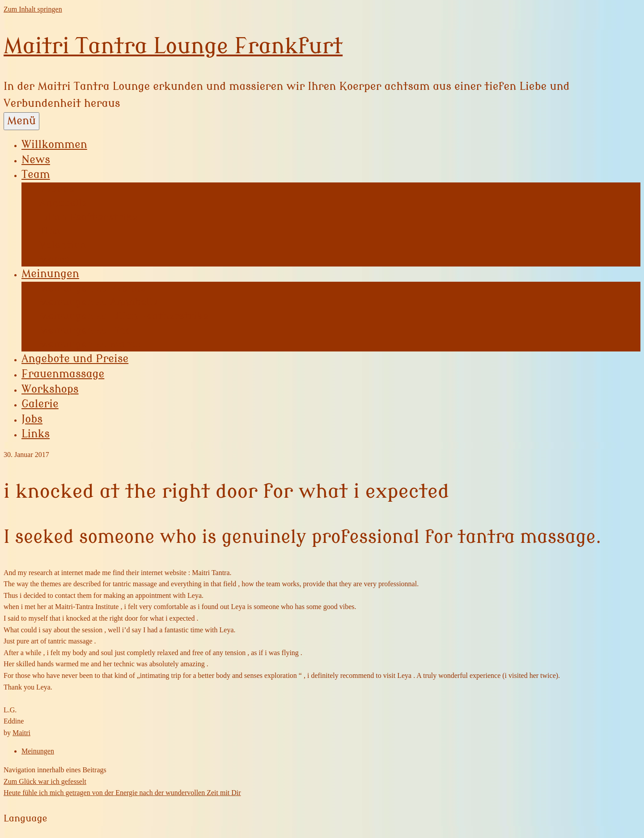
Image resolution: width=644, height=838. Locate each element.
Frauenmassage (63, 374)
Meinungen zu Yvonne (92, 288)
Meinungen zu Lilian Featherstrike (124, 316)
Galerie (40, 404)
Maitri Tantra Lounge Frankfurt (173, 46)
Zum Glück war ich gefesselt (45, 781)
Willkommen (54, 145)
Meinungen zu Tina (85, 330)
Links (36, 434)
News (36, 160)
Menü (21, 121)
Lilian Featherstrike (88, 217)
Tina (50, 231)
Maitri (21, 733)
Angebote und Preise (75, 359)
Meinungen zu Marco (90, 344)
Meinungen (50, 274)
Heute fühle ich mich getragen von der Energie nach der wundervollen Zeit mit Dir (122, 793)
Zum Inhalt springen (33, 9)
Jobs (32, 419)
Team (36, 175)
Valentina (63, 245)
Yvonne (57, 189)
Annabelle (63, 203)
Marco (55, 259)
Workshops (50, 389)
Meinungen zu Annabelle (99, 302)
